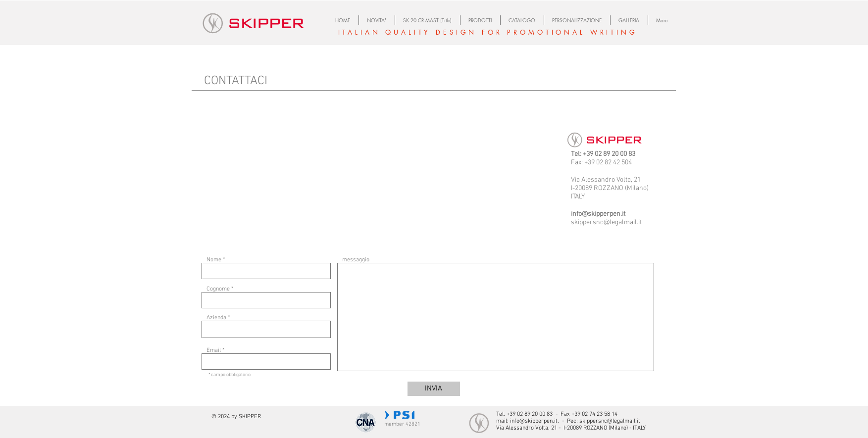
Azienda (216, 318)
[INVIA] (434, 389)
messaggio (356, 260)
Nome (214, 260)
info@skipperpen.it (598, 214)
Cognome (218, 289)
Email (214, 350)
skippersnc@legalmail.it (606, 222)
